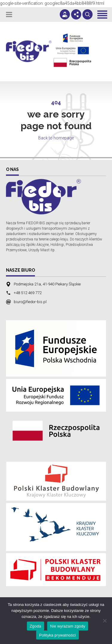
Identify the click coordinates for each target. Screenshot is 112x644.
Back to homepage (56, 138)
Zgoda (36, 626)
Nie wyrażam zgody (68, 626)
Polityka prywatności (57, 635)
